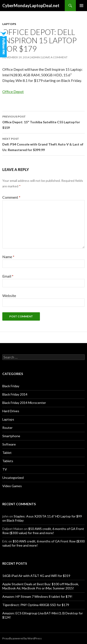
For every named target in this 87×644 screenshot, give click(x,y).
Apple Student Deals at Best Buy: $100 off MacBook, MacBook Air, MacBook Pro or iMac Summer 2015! (41, 586)
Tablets (8, 461)
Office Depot (13, 91)
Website (9, 296)
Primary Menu (81, 6)
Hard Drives (11, 411)
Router (7, 428)
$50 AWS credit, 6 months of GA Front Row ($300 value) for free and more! (43, 531)
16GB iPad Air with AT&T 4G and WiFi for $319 (36, 576)
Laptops (9, 24)
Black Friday (11, 386)
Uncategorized (13, 478)
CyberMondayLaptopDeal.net (31, 6)
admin (36, 57)
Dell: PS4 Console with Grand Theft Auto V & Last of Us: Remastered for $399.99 (43, 144)
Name (8, 257)
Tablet (7, 453)
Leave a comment (55, 57)
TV (5, 469)
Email (8, 276)
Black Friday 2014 (15, 394)
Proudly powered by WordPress (22, 638)
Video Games (12, 486)
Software (9, 444)
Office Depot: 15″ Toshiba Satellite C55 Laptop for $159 (43, 122)
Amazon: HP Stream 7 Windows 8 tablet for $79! (37, 596)
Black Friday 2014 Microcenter (24, 403)
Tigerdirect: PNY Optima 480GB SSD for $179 (36, 605)
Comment (11, 197)
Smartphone (11, 436)
